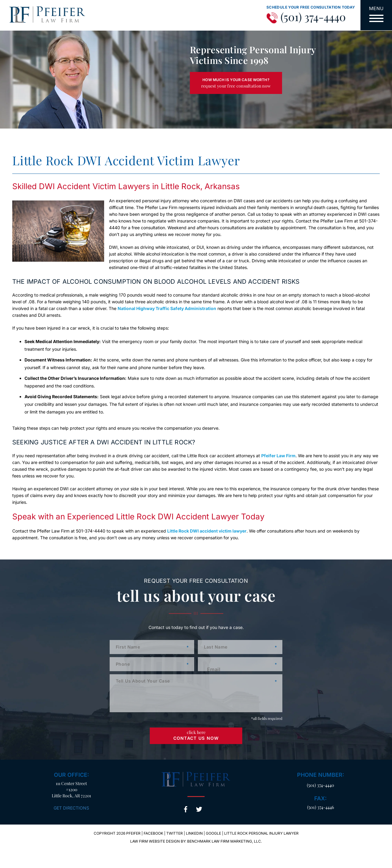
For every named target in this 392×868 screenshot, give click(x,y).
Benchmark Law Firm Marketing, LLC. (224, 841)
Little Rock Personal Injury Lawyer (261, 833)
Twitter (199, 809)
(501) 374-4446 (321, 807)
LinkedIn (194, 833)
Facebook (186, 809)
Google (213, 833)
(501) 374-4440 (313, 17)
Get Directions (71, 808)
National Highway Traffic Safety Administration (167, 308)
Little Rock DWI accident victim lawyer (207, 531)
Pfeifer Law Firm (278, 456)
